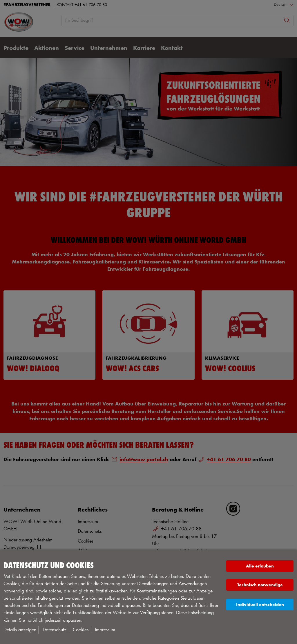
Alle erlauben (260, 566)
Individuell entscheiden (260, 605)
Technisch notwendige (260, 585)
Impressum (105, 630)
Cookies (81, 630)
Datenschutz (55, 630)
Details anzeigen (20, 630)
